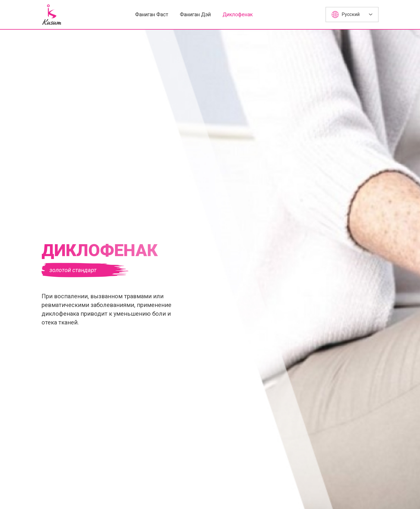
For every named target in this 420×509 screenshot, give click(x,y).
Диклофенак (238, 14)
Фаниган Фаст (152, 14)
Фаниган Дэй (195, 14)
